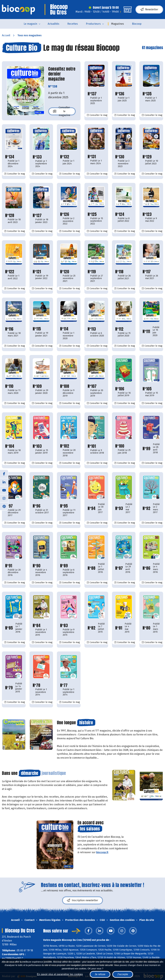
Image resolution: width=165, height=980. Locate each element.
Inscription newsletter (82, 900)
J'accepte (123, 974)
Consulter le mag (98, 115)
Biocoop (137, 24)
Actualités (53, 24)
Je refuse (100, 974)
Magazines (118, 24)
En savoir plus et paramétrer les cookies (60, 974)
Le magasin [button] (30, 24)
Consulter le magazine (62, 111)
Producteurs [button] (93, 24)
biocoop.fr (102, 852)
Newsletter (149, 10)
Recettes (73, 24)
